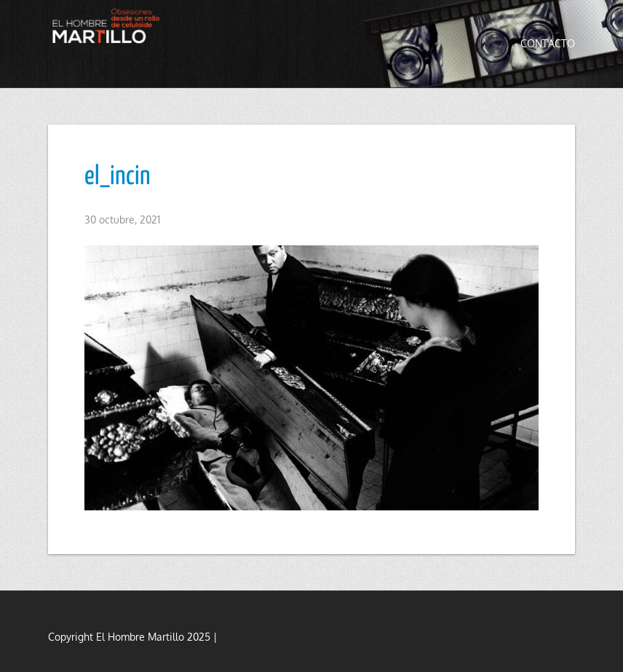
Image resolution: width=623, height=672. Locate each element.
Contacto (548, 43)
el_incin (118, 177)
